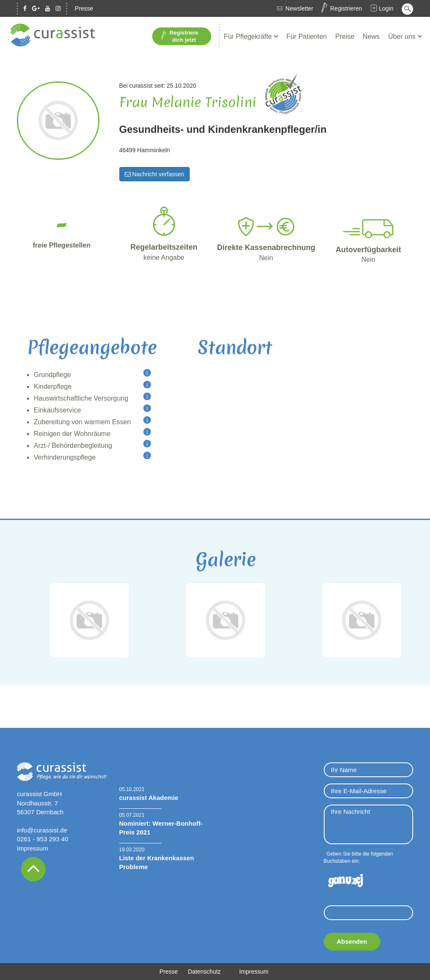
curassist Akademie (149, 798)
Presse (84, 8)
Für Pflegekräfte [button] (249, 36)
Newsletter (299, 8)
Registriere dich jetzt (180, 36)
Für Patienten (306, 36)
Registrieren (346, 8)
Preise (345, 36)
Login (386, 8)
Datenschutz (204, 972)
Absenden (352, 941)
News (371, 36)
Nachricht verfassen (155, 174)
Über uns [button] (403, 36)
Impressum (32, 848)
